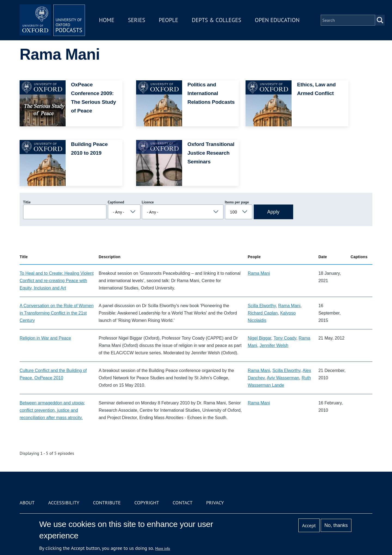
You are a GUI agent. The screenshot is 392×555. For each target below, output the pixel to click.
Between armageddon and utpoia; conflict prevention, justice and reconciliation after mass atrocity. (52, 410)
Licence (148, 202)
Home (107, 20)
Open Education (277, 20)
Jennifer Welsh (274, 345)
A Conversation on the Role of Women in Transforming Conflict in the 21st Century (57, 313)
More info (163, 548)
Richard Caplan (263, 313)
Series (137, 20)
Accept (309, 525)
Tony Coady (285, 338)
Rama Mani (259, 273)
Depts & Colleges (217, 20)
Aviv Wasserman (283, 378)
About (27, 503)
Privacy (215, 503)
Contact (183, 503)
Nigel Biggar (259, 338)
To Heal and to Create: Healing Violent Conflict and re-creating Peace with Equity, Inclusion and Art (57, 281)
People (168, 20)
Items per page (237, 202)
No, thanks (336, 525)
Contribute (107, 503)
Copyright (147, 503)
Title (27, 202)
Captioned (116, 202)
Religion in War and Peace (45, 338)
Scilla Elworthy (262, 306)
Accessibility (64, 503)
